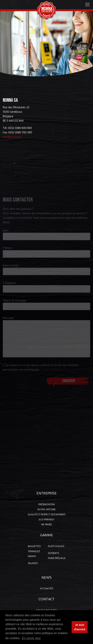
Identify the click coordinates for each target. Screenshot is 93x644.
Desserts (53, 553)
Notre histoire (46, 509)
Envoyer (69, 381)
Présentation (46, 504)
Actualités (46, 588)
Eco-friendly (47, 519)
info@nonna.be (11, 137)
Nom (6, 230)
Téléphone (9, 283)
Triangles (34, 551)
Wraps (32, 556)
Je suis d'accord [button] (80, 627)
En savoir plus (53, 370)
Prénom (8, 248)
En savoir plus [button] (31, 638)
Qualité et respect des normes (46, 514)
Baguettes (34, 546)
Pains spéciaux (57, 558)
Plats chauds (56, 546)
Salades (33, 563)
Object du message (14, 300)
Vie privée (47, 524)
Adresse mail (11, 265)
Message (8, 318)
